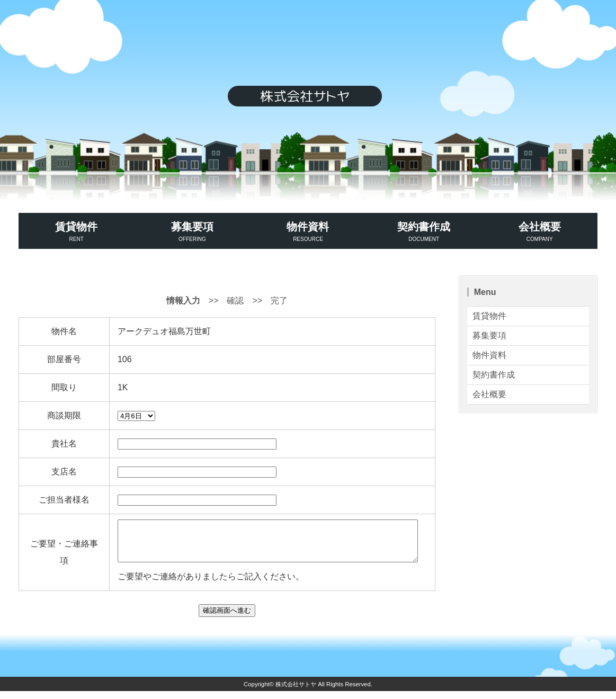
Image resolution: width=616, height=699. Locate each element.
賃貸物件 (77, 232)
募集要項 (193, 232)
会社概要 (539, 232)
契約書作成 (424, 232)
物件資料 (308, 232)
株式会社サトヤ (296, 692)
